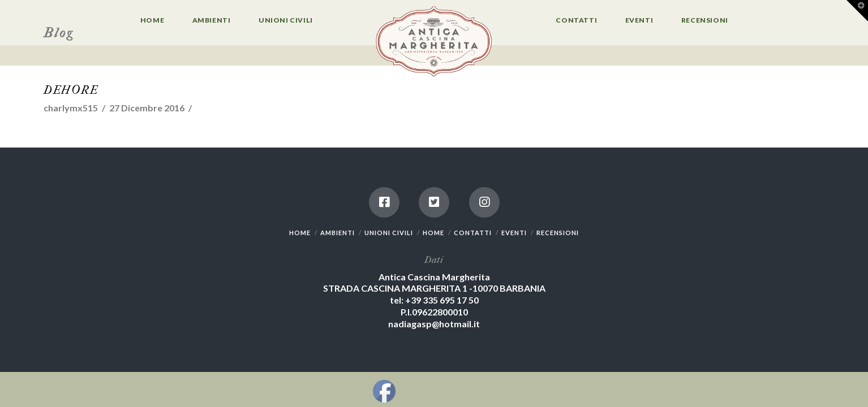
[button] (857, 11)
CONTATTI (473, 233)
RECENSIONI (558, 233)
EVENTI (514, 233)
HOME (300, 233)
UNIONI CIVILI (389, 233)
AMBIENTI (338, 233)
